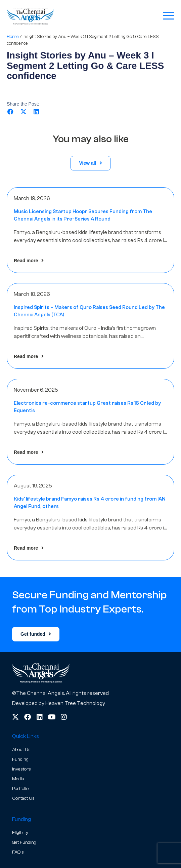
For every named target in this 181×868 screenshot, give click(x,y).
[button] (11, 112)
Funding (20, 759)
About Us (21, 750)
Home (13, 36)
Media (18, 779)
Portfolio (20, 789)
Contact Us (23, 798)
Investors (21, 769)
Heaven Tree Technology (75, 703)
